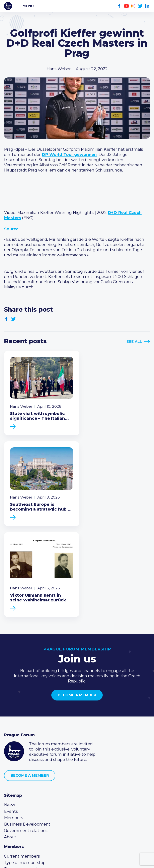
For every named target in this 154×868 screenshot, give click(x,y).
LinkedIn (147, 6)
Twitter (140, 6)
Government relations (26, 733)
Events (11, 713)
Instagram (133, 6)
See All (134, 342)
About (10, 739)
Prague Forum (8, 6)
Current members (22, 758)
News (10, 707)
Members (14, 720)
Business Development (27, 726)
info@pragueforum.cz (31, 803)
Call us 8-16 (15, 790)
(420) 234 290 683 (27, 797)
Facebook (119, 6)
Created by (77, 860)
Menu (28, 6)
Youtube (126, 6)
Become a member (77, 597)
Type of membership (25, 765)
